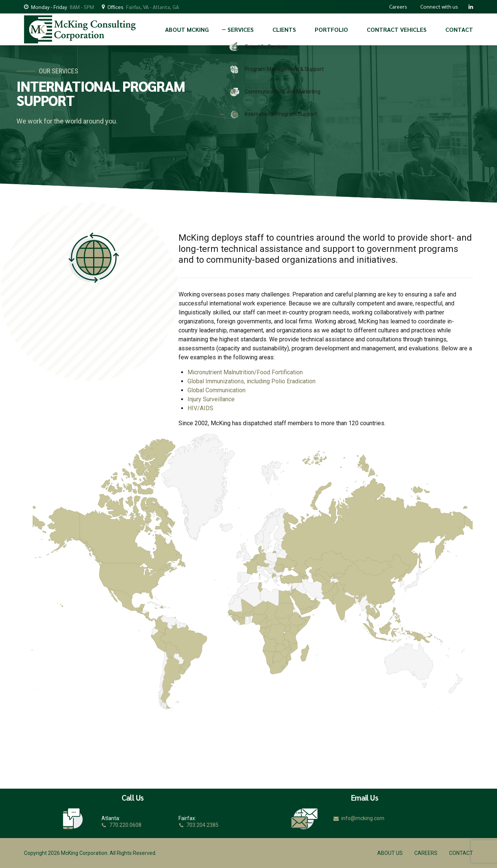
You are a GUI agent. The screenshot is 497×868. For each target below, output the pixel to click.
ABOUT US (390, 853)
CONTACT (459, 29)
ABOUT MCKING (187, 29)
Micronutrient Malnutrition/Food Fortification (245, 372)
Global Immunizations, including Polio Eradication (251, 381)
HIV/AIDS (200, 408)
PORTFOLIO (331, 29)
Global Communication (217, 390)
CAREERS (426, 853)
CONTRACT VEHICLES (397, 29)
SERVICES (241, 29)
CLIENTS (284, 29)
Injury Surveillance (211, 399)
